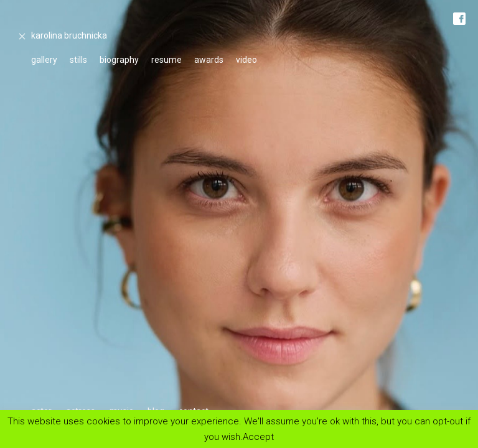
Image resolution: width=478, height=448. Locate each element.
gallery (44, 60)
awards (209, 60)
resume (166, 60)
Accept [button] (258, 436)
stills (78, 60)
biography (119, 60)
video (246, 60)
